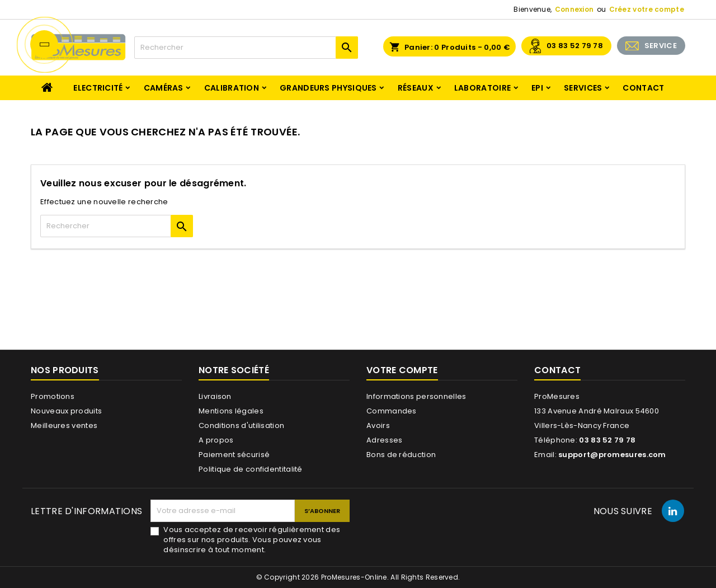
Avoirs (378, 425)
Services (583, 88)
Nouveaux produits (66, 411)
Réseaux (416, 88)
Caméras (164, 88)
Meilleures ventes (64, 425)
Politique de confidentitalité (251, 469)
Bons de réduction (401, 455)
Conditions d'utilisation (241, 425)
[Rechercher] (246, 48)
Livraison (215, 396)
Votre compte (402, 370)
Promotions (53, 396)
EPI (537, 88)
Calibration (232, 88)
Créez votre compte (647, 9)
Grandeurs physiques (328, 88)
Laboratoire (482, 88)
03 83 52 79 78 (575, 46)
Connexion (574, 9)
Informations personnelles (416, 396)
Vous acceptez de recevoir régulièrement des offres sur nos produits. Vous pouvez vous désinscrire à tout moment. (252, 540)
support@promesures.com (612, 455)
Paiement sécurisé (234, 455)
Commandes (392, 411)
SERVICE (661, 46)
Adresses (384, 440)
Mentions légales (231, 411)
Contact (643, 88)
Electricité (98, 88)
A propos (216, 440)
